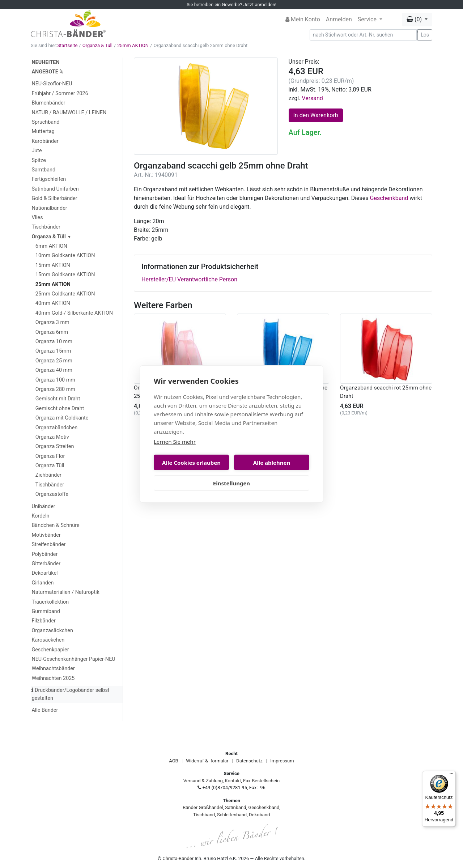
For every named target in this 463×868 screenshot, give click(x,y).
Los (425, 35)
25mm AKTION (133, 45)
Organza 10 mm (54, 342)
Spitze (39, 160)
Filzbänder (44, 621)
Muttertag (43, 131)
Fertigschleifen (49, 179)
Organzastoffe (52, 494)
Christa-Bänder (178, 858)
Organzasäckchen (52, 631)
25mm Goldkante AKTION (65, 294)
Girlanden (43, 583)
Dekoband (259, 815)
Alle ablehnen (272, 463)
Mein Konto (303, 19)
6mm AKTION (51, 246)
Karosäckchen (48, 640)
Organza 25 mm (54, 361)
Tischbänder (46, 227)
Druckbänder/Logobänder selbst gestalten (70, 694)
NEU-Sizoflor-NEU (52, 84)
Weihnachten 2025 (53, 678)
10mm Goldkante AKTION (65, 256)
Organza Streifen (55, 446)
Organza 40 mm (54, 370)
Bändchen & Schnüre (55, 525)
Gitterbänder (46, 564)
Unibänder (43, 507)
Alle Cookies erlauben (191, 463)
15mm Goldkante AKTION (65, 275)
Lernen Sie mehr (175, 442)
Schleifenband (232, 815)
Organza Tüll (50, 466)
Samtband (43, 170)
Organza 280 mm (55, 389)
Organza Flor (50, 456)
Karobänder (45, 141)
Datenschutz (249, 761)
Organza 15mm (53, 351)
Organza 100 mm (55, 380)
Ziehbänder (48, 475)
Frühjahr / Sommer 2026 (60, 93)
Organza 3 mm (52, 322)
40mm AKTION (53, 303)
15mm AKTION (53, 265)
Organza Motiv (52, 437)
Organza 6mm (52, 332)
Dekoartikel (44, 573)
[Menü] (451, 775)
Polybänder (44, 554)
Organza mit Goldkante (62, 418)
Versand (312, 98)
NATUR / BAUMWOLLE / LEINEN (69, 113)
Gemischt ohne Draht (60, 409)
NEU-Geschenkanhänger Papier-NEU (73, 659)
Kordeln (40, 516)
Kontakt (233, 781)
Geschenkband (389, 198)
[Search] (363, 35)
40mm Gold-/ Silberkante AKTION (74, 313)
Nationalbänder (49, 208)
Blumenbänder (48, 103)
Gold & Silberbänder (54, 198)
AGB (173, 761)
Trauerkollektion (50, 602)
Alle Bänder (45, 710)
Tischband (204, 815)
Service (368, 19)
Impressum (282, 761)
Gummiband (46, 611)
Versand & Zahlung (203, 781)
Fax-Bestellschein (261, 781)
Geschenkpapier (50, 650)
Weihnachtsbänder (53, 669)
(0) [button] (415, 19)
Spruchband (45, 122)
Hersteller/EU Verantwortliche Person (189, 279)
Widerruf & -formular (207, 761)
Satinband (235, 807)
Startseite (67, 45)
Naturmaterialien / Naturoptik (65, 592)
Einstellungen (231, 483)
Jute (37, 151)
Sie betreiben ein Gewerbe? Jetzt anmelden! (231, 5)
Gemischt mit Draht (58, 399)
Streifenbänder (48, 544)
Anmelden (339, 19)
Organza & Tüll (97, 45)
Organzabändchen (56, 428)
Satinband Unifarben (55, 189)
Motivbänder (46, 535)
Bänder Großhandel (203, 807)
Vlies (37, 218)
